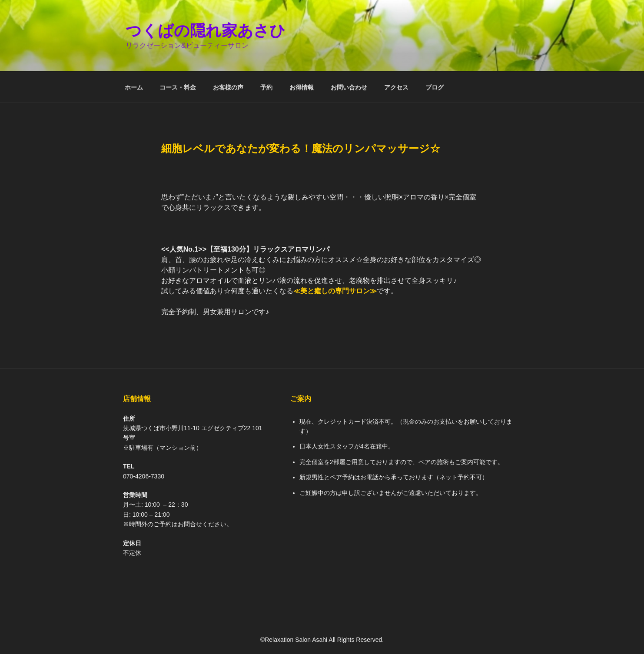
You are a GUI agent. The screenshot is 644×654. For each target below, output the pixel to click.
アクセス (396, 87)
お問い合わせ (349, 87)
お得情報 (302, 87)
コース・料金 (178, 87)
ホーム (134, 87)
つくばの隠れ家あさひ (206, 31)
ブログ (435, 87)
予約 (266, 87)
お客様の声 (228, 87)
